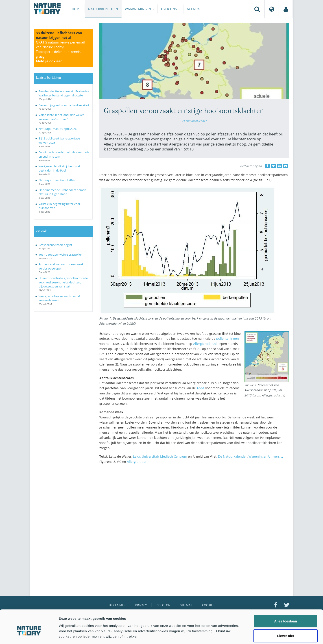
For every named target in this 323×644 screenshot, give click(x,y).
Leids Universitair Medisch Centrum (160, 456)
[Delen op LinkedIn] (279, 166)
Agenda (193, 9)
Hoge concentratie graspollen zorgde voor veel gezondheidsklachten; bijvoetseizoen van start (63, 282)
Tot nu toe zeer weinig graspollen (61, 255)
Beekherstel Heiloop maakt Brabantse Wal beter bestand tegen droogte (64, 93)
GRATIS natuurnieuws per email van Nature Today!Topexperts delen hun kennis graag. (60, 52)
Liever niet (285, 615)
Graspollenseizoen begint (55, 245)
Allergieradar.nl (204, 344)
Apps (201, 388)
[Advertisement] (194, 506)
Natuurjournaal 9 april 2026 (57, 180)
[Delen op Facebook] (267, 166)
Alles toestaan (286, 600)
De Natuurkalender (194, 121)
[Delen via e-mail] (286, 166)
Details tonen (242, 635)
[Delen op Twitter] (273, 166)
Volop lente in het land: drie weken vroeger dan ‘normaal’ (62, 117)
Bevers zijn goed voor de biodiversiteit (64, 105)
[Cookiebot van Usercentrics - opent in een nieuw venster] (29, 635)
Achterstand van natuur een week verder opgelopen (61, 266)
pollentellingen (228, 338)
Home (76, 9)
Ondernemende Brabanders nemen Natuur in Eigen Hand (62, 192)
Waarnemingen (140, 9)
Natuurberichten (103, 9)
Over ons (170, 9)
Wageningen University (266, 456)
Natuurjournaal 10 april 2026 (58, 129)
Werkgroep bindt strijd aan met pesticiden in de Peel (59, 168)
